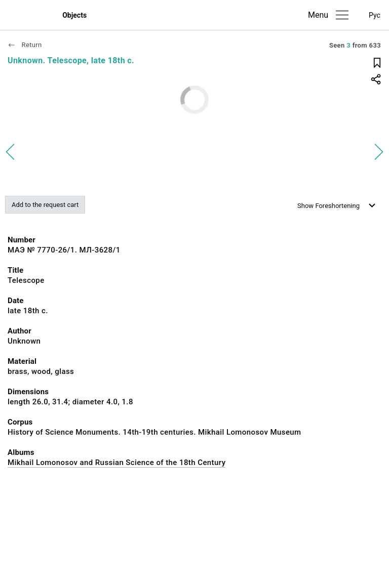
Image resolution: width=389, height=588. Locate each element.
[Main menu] (342, 15)
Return (25, 45)
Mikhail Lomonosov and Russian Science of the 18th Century (116, 463)
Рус (375, 15)
